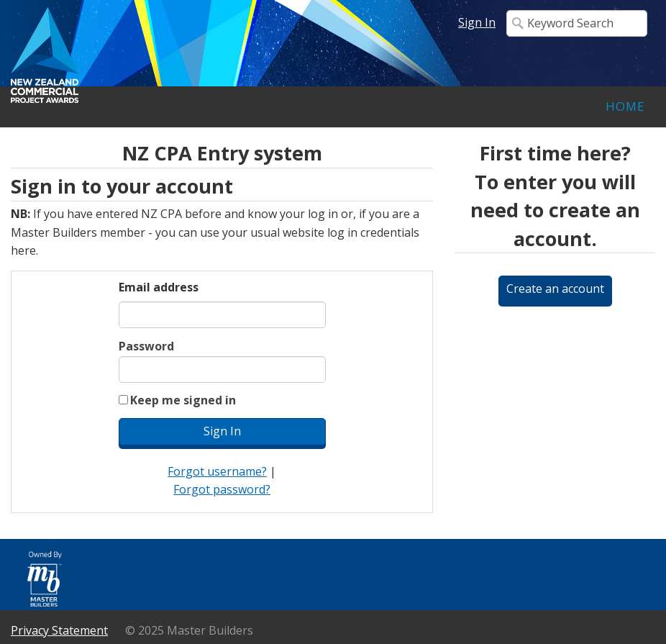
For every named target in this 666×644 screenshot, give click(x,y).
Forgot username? (217, 471)
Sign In (477, 22)
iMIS (155, 55)
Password (146, 346)
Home (625, 106)
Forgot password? (222, 489)
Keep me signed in (183, 400)
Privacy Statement (59, 630)
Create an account (555, 289)
